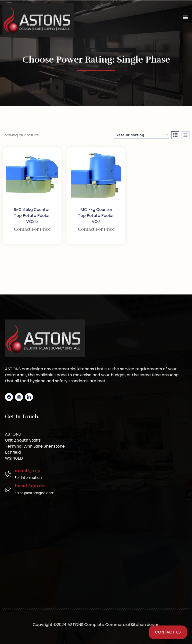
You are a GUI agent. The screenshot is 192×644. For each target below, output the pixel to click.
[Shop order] (141, 135)
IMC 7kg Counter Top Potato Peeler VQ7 (96, 216)
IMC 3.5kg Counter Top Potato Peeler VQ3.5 (32, 216)
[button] (185, 17)
